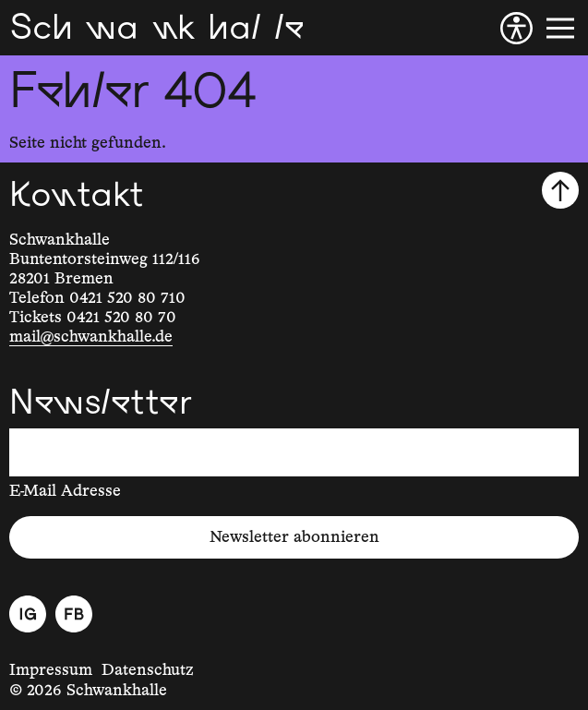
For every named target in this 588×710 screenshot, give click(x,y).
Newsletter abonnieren (294, 537)
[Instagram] (28, 614)
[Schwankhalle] (156, 28)
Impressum (51, 670)
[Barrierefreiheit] (516, 28)
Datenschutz (148, 670)
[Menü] (560, 28)
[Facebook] (74, 614)
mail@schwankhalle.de (91, 337)
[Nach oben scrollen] (560, 190)
